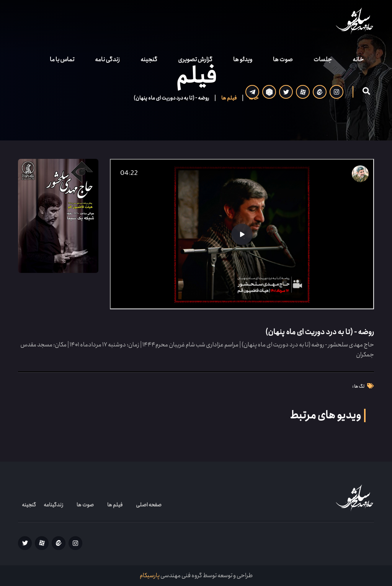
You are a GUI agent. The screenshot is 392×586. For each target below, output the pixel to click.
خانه (358, 60)
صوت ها (283, 60)
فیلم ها (115, 505)
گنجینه (149, 60)
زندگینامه (53, 505)
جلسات (323, 60)
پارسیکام (150, 575)
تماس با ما (62, 60)
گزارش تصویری (195, 60)
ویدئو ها (243, 60)
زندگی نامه (107, 60)
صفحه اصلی (149, 505)
